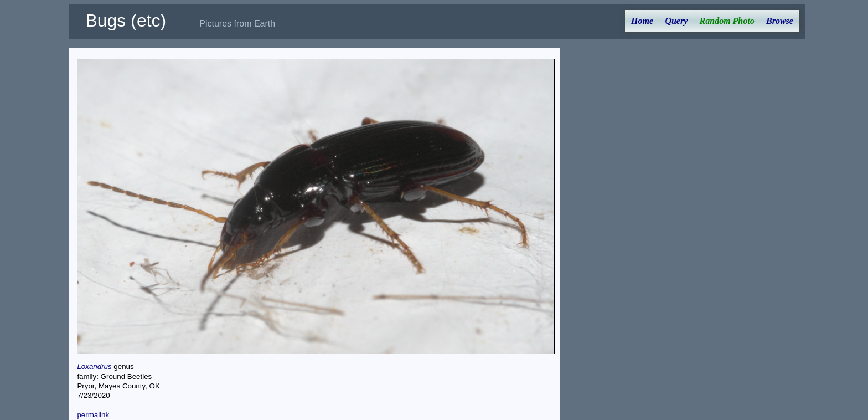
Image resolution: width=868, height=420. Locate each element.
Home (642, 21)
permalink (93, 415)
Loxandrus (94, 367)
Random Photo (727, 21)
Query (676, 21)
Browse (780, 21)
